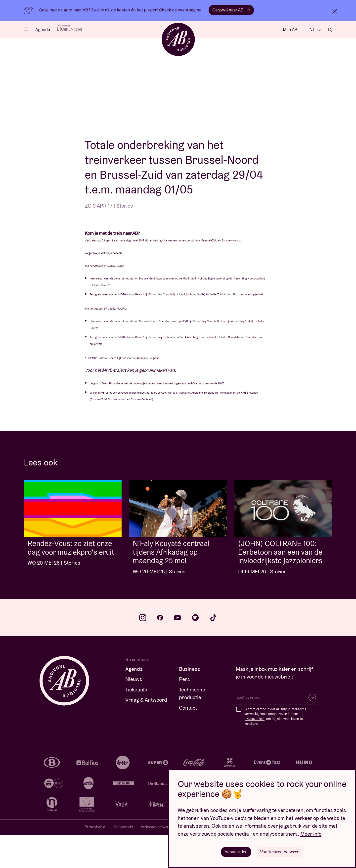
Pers (184, 712)
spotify (195, 651)
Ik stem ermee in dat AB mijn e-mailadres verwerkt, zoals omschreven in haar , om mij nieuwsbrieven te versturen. (275, 750)
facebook (160, 651)
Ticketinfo (136, 723)
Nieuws (134, 712)
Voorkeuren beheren (280, 852)
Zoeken (330, 30)
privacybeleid (254, 752)
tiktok (213, 651)
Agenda (43, 29)
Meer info (311, 834)
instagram (143, 651)
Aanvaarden (236, 852)
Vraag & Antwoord (146, 733)
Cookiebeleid (123, 860)
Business (190, 702)
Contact (188, 741)
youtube (178, 651)
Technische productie (192, 727)
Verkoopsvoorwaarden (158, 860)
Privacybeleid (95, 860)
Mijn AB (290, 29)
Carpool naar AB (231, 10)
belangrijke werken (165, 274)
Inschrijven (312, 731)
